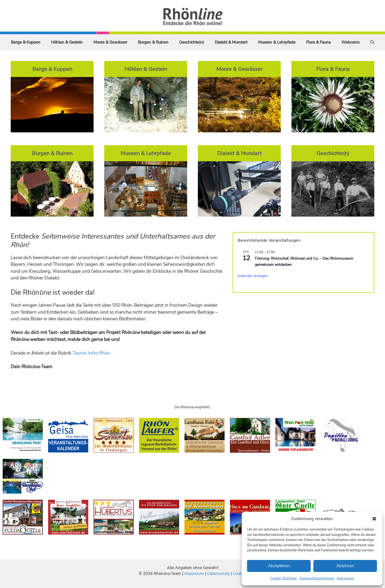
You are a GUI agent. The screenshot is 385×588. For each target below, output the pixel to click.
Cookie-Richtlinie (283, 578)
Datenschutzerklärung (317, 578)
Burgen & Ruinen (153, 42)
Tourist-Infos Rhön (91, 353)
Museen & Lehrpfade (277, 42)
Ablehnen (345, 566)
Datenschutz (218, 574)
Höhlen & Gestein (67, 42)
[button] (374, 519)
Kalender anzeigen (253, 276)
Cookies (240, 574)
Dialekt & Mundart (231, 42)
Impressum (345, 578)
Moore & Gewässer (110, 42)
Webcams (351, 42)
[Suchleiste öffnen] (372, 42)
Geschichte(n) (192, 42)
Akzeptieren (279, 566)
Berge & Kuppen (26, 42)
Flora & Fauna (318, 42)
